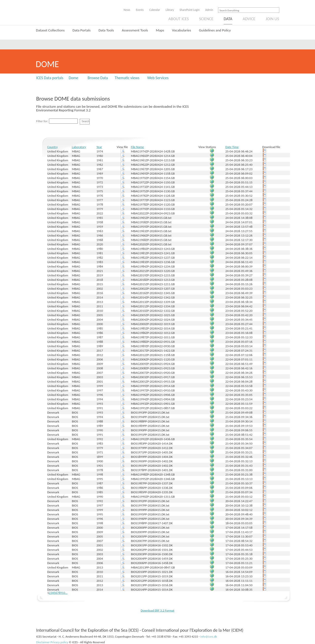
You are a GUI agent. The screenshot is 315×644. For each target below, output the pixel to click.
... (66, 593)
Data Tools (106, 30)
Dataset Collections (50, 30)
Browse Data (98, 78)
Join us (273, 19)
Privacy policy (59, 642)
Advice (249, 19)
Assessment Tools (135, 30)
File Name (137, 147)
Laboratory (79, 147)
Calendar (155, 10)
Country (52, 147)
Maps (160, 30)
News (127, 10)
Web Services (158, 78)
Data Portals (82, 30)
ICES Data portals (50, 78)
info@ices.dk (209, 637)
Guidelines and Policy (215, 30)
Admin (209, 10)
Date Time (232, 147)
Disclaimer (43, 642)
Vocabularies (182, 30)
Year (99, 147)
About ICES (179, 19)
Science (206, 19)
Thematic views (127, 78)
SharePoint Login (190, 10)
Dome (73, 78)
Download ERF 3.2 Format (158, 610)
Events (140, 10)
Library (170, 10)
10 (63, 593)
